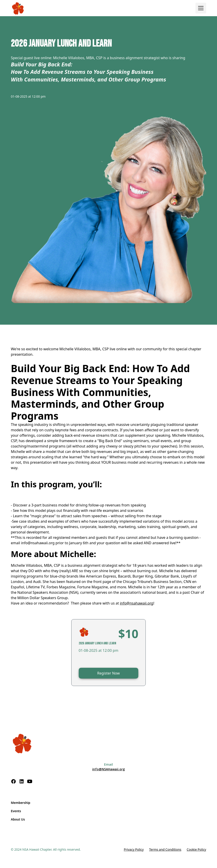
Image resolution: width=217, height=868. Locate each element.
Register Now (108, 673)
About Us (18, 819)
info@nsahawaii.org (137, 603)
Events (16, 811)
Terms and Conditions (165, 849)
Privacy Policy (134, 849)
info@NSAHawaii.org (108, 769)
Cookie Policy (196, 849)
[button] (201, 8)
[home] (18, 8)
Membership (20, 803)
